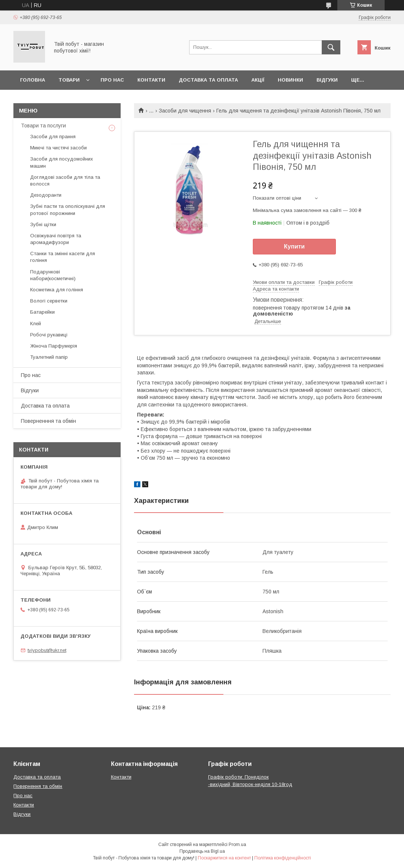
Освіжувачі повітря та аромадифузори (56, 239)
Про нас (112, 80)
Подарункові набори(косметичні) (53, 275)
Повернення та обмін (38, 786)
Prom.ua (237, 845)
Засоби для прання (53, 137)
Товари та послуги (43, 126)
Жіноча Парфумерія (54, 346)
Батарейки (42, 312)
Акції (258, 80)
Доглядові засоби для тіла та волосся (65, 180)
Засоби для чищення (185, 111)
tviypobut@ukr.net (47, 650)
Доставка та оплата (208, 80)
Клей (36, 324)
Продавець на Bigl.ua (202, 851)
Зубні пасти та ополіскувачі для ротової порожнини (68, 210)
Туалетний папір (49, 357)
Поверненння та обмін (48, 421)
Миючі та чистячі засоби (58, 148)
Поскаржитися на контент (224, 858)
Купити (295, 246)
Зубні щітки (43, 224)
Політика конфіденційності (283, 858)
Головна (33, 80)
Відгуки (327, 80)
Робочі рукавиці (49, 335)
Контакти (151, 80)
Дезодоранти (46, 195)
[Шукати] (331, 47)
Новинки (290, 80)
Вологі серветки (49, 301)
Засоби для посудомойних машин (62, 162)
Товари (69, 80)
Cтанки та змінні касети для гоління (63, 257)
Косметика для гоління (57, 290)
